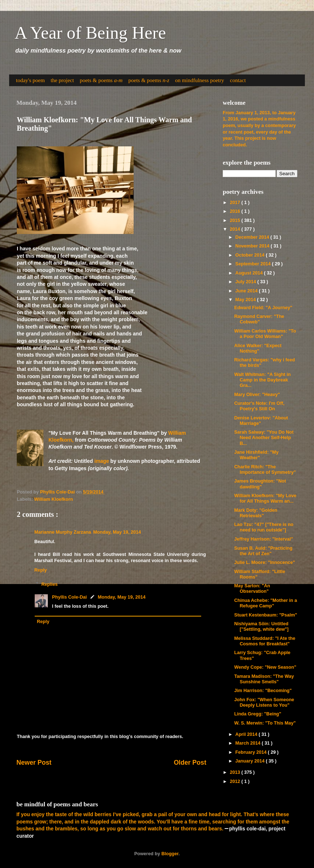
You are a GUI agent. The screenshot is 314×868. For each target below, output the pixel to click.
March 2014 (249, 743)
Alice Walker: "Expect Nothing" (258, 348)
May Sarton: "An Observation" (252, 589)
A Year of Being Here (90, 33)
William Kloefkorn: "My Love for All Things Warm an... (265, 498)
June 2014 (247, 291)
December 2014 (253, 237)
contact (238, 80)
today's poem (30, 80)
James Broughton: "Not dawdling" (260, 484)
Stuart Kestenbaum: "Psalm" (265, 615)
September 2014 (254, 264)
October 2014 (251, 255)
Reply (41, 570)
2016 (235, 211)
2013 (235, 772)
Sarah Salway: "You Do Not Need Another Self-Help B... (264, 438)
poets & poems (101, 80)
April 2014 (247, 734)
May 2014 (246, 300)
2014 (235, 229)
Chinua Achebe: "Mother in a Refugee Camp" (265, 603)
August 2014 (250, 273)
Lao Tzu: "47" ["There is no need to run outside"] (264, 527)
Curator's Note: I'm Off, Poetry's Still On (259, 406)
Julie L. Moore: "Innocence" (265, 562)
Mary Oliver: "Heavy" (257, 395)
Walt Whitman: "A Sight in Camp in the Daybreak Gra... (262, 380)
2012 (235, 781)
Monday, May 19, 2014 (117, 532)
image (102, 461)
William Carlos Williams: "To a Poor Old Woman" (265, 334)
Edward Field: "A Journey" (263, 308)
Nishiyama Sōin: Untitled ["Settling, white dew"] (261, 627)
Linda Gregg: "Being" (258, 714)
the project (62, 80)
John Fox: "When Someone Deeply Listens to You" (264, 702)
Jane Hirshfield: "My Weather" (256, 455)
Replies (49, 584)
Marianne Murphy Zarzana (63, 532)
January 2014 (251, 761)
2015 (235, 220)
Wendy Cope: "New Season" (265, 667)
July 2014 (246, 282)
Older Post (190, 763)
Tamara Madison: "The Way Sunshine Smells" (264, 679)
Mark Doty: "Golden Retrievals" (256, 513)
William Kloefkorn (54, 499)
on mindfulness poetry (200, 80)
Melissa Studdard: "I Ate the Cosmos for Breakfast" (265, 641)
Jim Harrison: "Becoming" (263, 691)
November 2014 (253, 246)
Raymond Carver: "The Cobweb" (259, 319)
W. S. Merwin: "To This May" (265, 723)
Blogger (170, 854)
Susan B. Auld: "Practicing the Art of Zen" (263, 551)
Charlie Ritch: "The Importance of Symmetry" (265, 470)
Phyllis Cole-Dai (70, 597)
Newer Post (34, 763)
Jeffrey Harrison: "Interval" (263, 539)
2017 (235, 203)
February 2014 (252, 752)
